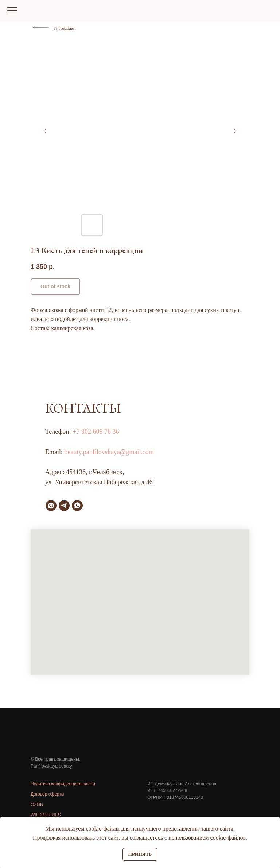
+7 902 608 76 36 (96, 432)
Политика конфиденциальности (63, 784)
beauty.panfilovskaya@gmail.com (109, 452)
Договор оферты (47, 794)
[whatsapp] (77, 506)
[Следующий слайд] (235, 131)
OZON (37, 805)
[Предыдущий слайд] (45, 131)
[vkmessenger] (51, 506)
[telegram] (64, 506)
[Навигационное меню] (12, 11)
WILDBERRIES (46, 815)
